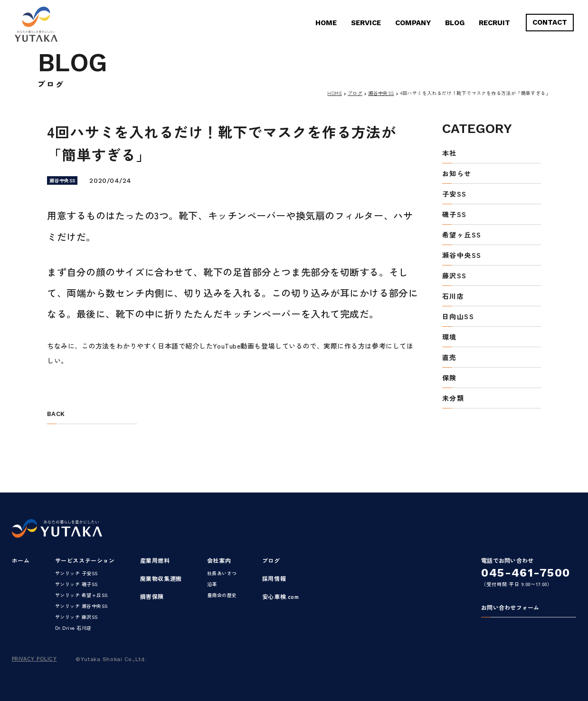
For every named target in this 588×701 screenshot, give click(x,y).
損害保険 (152, 596)
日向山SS (458, 317)
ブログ (355, 93)
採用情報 (274, 578)
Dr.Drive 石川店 (73, 628)
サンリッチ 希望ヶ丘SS (81, 595)
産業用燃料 (155, 560)
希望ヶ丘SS (462, 235)
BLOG (455, 23)
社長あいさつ (222, 573)
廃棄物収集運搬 (161, 578)
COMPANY (413, 23)
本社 (450, 154)
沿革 (212, 584)
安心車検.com (281, 596)
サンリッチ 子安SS (76, 573)
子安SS (455, 194)
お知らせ (457, 174)
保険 (450, 378)
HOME (326, 23)
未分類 (453, 399)
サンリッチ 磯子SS (76, 584)
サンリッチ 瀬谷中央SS (81, 606)
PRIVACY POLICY (34, 659)
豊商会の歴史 (222, 595)
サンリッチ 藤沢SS (76, 617)
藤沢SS (455, 276)
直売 (450, 358)
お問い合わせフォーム (510, 608)
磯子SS (455, 215)
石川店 (453, 297)
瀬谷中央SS (381, 93)
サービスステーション (85, 560)
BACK (56, 414)
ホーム (21, 560)
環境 (450, 337)
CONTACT (550, 22)
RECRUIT (494, 23)
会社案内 (219, 560)
